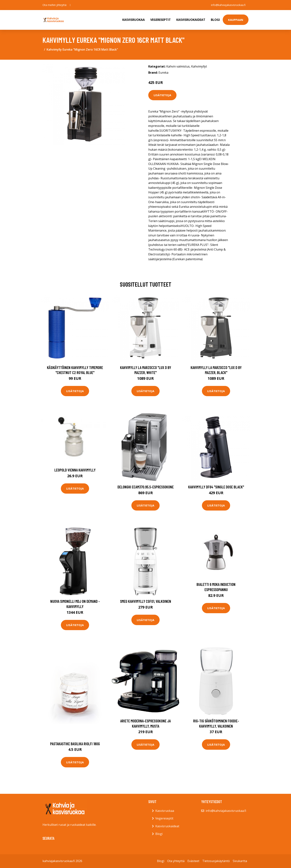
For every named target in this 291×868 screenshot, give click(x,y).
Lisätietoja (162, 95)
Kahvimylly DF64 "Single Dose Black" (216, 487)
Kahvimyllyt (199, 66)
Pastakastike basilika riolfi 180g (75, 744)
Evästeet (193, 861)
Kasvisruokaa (134, 20)
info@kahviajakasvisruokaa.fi (228, 5)
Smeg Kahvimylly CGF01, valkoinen (146, 601)
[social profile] (70, 5)
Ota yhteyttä (176, 861)
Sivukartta (240, 861)
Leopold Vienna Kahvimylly (75, 470)
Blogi (215, 20)
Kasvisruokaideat (191, 20)
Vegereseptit (161, 20)
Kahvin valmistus (178, 66)
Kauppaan (236, 20)
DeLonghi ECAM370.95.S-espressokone (146, 487)
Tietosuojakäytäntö (216, 861)
